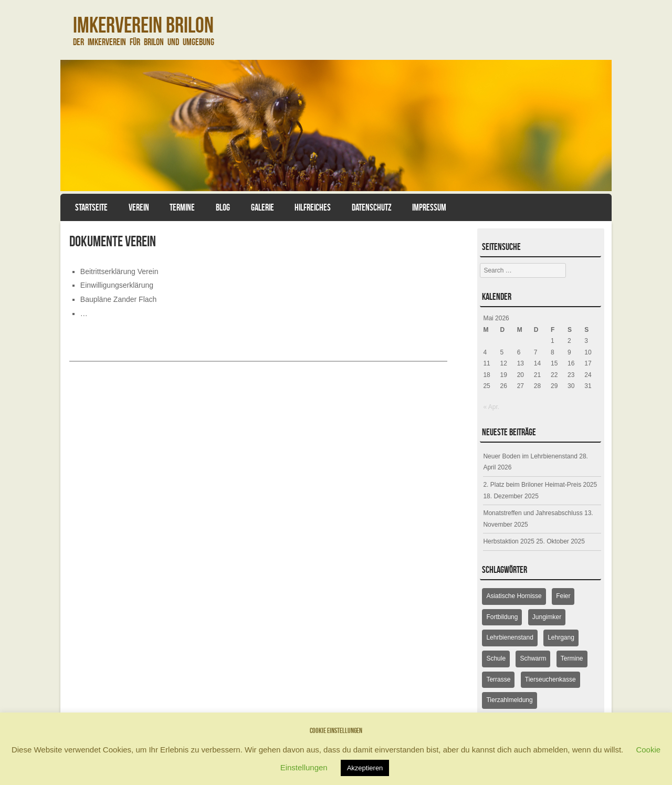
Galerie (262, 207)
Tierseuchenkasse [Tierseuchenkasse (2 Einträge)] (550, 679)
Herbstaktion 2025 (508, 541)
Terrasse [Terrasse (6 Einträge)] (498, 679)
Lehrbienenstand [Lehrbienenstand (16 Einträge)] (510, 637)
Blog (223, 207)
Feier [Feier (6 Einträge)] (563, 596)
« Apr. (491, 407)
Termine (182, 207)
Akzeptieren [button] (365, 768)
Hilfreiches (313, 207)
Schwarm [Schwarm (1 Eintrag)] (533, 658)
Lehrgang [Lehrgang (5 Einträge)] (561, 637)
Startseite (91, 207)
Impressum (429, 207)
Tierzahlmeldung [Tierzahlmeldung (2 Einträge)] (509, 700)
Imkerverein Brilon (143, 25)
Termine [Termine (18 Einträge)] (572, 658)
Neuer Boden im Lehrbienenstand (530, 456)
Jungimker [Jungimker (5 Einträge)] (547, 617)
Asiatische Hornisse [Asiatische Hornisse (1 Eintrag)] (514, 596)
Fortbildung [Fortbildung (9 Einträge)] (502, 617)
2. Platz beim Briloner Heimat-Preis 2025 (540, 485)
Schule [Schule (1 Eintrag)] (496, 658)
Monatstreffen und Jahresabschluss (533, 513)
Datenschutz (372, 207)
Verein (139, 207)
